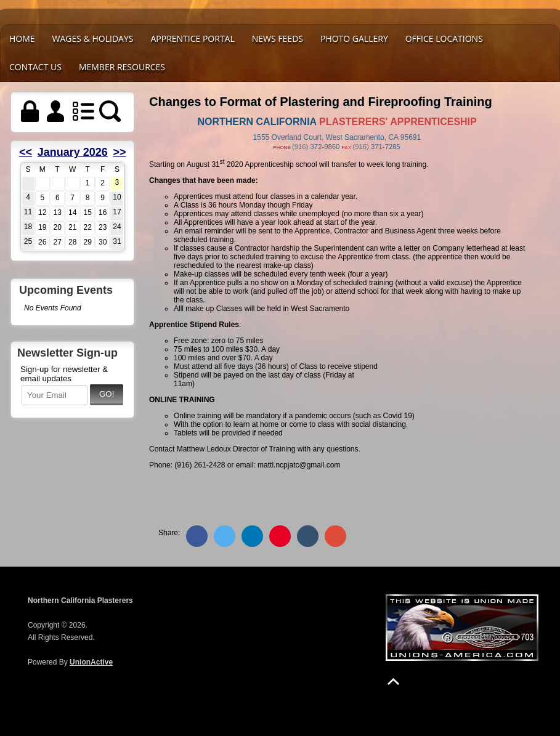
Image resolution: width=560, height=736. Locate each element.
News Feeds (278, 38)
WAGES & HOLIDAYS (93, 38)
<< (26, 152)
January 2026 (73, 152)
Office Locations (444, 38)
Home (22, 38)
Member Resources (122, 67)
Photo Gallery (354, 38)
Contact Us (35, 67)
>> (119, 152)
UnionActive (91, 662)
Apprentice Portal (192, 38)
